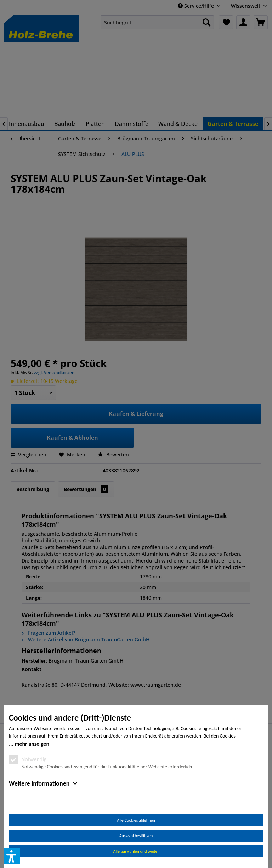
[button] (12, 856)
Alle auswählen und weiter (136, 851)
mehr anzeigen (32, 744)
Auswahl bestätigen (136, 836)
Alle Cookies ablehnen (136, 820)
